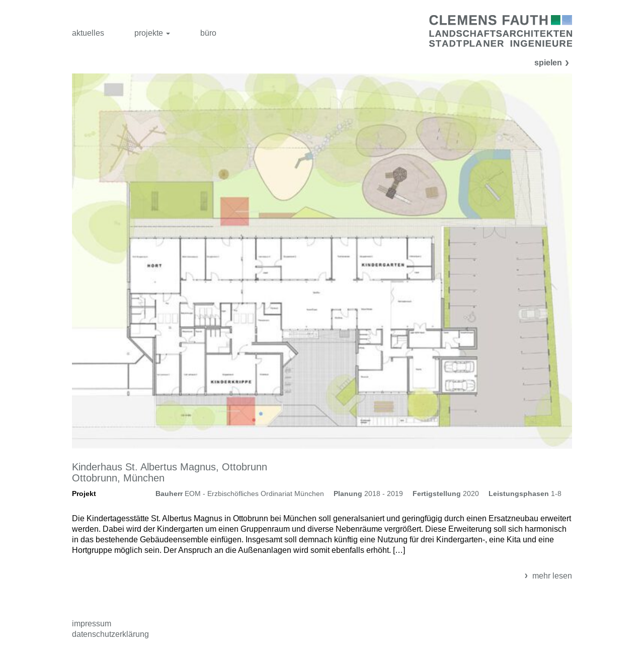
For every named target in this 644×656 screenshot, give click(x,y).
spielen (553, 63)
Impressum (92, 623)
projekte (152, 33)
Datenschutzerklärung (110, 634)
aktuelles (88, 33)
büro (208, 33)
